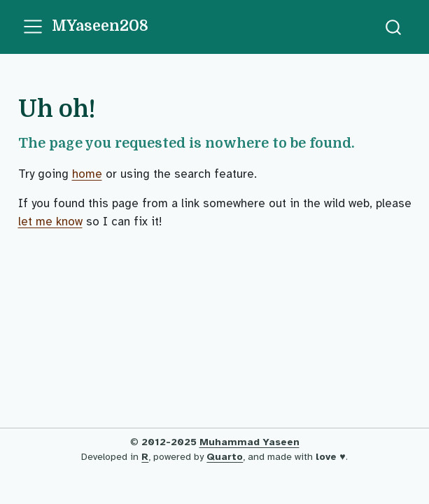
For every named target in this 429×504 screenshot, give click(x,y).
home (87, 174)
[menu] (33, 27)
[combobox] (394, 27)
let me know (50, 222)
